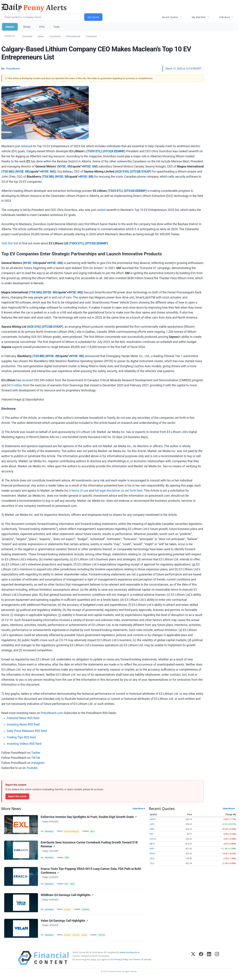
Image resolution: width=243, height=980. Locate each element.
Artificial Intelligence (72, 831)
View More (138, 808)
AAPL (152, 824)
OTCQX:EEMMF (114, 151)
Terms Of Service (142, 961)
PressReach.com (52, 713)
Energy (85, 937)
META (152, 844)
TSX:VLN (102, 937)
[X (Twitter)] (193, 960)
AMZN (153, 819)
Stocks (27, 27)
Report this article (17, 796)
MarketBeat (49, 831)
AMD (152, 829)
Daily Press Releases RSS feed (27, 731)
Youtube (32, 768)
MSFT (152, 849)
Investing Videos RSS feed (24, 744)
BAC (67, 885)
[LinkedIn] (209, 960)
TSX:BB (48, 177)
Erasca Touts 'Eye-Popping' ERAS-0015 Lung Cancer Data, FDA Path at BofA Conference (91, 872)
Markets (10, 27)
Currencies (55, 36)
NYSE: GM (65, 166)
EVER (67, 858)
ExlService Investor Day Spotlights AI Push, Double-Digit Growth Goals (89, 817)
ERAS (73, 885)
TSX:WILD (86, 911)
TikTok (36, 758)
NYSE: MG (23, 172)
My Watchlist (199, 17)
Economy (77, 937)
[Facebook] (201, 960)
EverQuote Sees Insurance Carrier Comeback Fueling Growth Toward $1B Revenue (89, 845)
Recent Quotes (170, 17)
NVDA (152, 854)
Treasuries (91, 36)
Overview (27, 36)
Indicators (225, 17)
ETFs (42, 27)
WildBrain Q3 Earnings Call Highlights (67, 897)
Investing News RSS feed (23, 724)
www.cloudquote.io (130, 954)
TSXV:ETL (94, 151)
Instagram (38, 763)
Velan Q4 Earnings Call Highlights (65, 923)
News (41, 36)
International (73, 36)
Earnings (68, 911)
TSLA (152, 863)
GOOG (153, 839)
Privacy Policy (122, 961)
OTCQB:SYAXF (140, 172)
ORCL (152, 858)
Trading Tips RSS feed (21, 737)
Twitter (36, 753)
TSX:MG (8, 172)
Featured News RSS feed (23, 718)
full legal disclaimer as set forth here (118, 491)
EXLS (93, 831)
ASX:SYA (122, 172)
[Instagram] (217, 960)
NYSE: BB (62, 177)
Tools (56, 27)
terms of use (80, 491)
